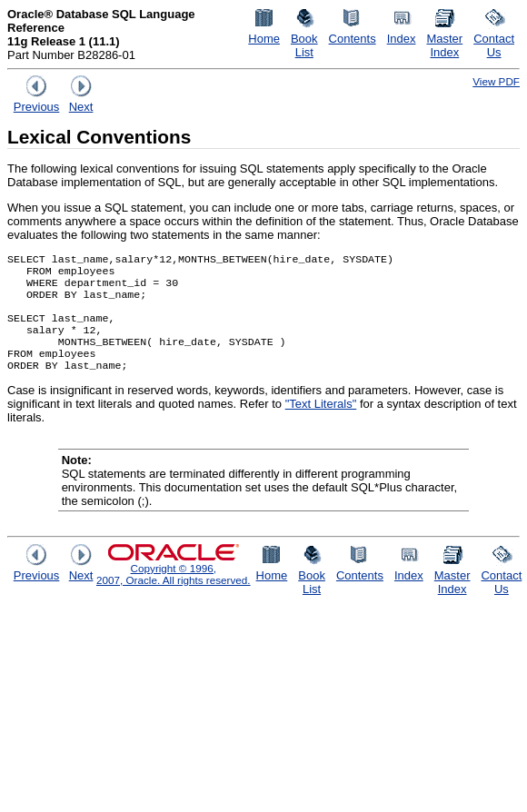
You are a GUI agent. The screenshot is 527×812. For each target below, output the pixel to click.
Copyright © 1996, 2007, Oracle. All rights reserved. (174, 592)
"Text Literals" (321, 422)
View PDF (496, 81)
